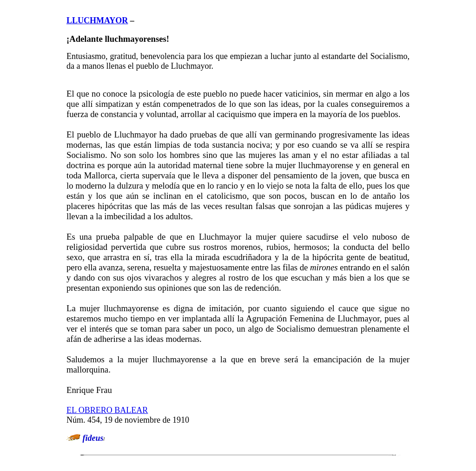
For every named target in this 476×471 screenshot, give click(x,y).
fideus (93, 438)
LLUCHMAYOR (97, 20)
